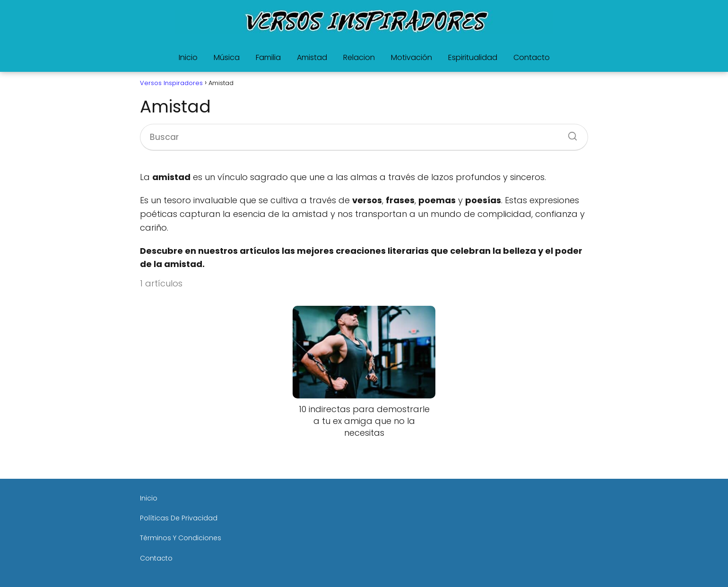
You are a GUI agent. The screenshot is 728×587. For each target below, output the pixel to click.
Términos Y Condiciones (181, 538)
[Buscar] (569, 133)
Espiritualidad (473, 57)
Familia (268, 57)
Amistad (312, 57)
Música (227, 57)
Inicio (188, 57)
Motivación (412, 57)
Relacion (359, 57)
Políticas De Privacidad (179, 518)
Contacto (532, 57)
